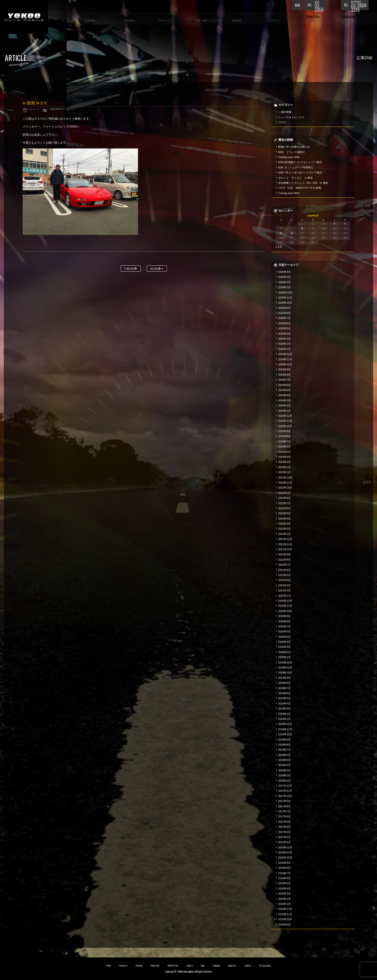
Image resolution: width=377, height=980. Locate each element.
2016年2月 (284, 899)
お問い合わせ (298, 6)
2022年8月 (284, 498)
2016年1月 (284, 904)
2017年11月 (285, 791)
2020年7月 (284, 626)
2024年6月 (284, 385)
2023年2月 (284, 467)
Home (108, 966)
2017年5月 (284, 822)
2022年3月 (284, 524)
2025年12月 (285, 293)
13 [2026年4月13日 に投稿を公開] (281, 233)
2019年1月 (284, 719)
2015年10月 (285, 919)
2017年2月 (284, 837)
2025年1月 (284, 349)
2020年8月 (284, 621)
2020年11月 (285, 606)
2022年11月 (285, 483)
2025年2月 (284, 344)
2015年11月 (285, 914)
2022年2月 (284, 529)
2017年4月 (284, 827)
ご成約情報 (54, 109)
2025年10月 (285, 303)
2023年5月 (284, 452)
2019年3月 (284, 709)
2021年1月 (284, 596)
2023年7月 (284, 441)
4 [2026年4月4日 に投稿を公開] (334, 224)
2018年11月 (285, 729)
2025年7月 (284, 318)
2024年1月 (284, 411)
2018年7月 (284, 750)
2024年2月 (284, 405)
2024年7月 (284, 380)
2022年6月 (284, 508)
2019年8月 (284, 683)
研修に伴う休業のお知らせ (294, 147)
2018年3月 (284, 770)
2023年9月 (284, 431)
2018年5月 (284, 760)
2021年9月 (284, 554)
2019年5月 (284, 698)
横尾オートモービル (24, 17)
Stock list (123, 966)
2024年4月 (284, 395)
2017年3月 (284, 832)
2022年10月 (285, 488)
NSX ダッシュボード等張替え (296, 167)
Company (216, 966)
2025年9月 (284, 308)
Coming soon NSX (289, 157)
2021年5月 (284, 575)
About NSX (155, 966)
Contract (139, 966)
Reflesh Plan (173, 966)
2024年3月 (284, 400)
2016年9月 (284, 863)
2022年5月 (284, 513)
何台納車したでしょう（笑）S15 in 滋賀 (303, 183)
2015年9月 (284, 925)
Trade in (190, 966)
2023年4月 (284, 457)
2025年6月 (284, 323)
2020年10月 (285, 611)
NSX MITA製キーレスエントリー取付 (300, 162)
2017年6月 (284, 816)
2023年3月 (284, 462)
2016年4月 (284, 888)
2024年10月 (285, 364)
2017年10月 (285, 796)
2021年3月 (284, 585)
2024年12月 (285, 354)
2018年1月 (284, 781)
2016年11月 (285, 852)
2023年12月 (285, 416)
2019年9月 (284, 678)
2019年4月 (284, 704)
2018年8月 (284, 745)
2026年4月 (284, 272)
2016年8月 (284, 868)
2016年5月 (284, 883)
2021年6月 (284, 570)
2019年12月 (285, 662)
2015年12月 (285, 909)
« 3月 (279, 247)
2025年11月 (285, 298)
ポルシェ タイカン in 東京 (295, 178)
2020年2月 (284, 652)
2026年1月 (284, 287)
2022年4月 (284, 519)
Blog (203, 966)
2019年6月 (284, 693)
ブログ (282, 122)
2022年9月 (284, 493)
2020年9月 (284, 616)
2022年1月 (284, 534)
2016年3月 (284, 894)
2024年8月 (284, 375)
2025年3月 (284, 339)
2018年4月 (284, 765)
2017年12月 (285, 786)
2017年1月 (284, 842)
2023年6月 (284, 447)
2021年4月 (284, 580)
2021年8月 (284, 560)
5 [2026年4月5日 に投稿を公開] (345, 224)
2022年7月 (284, 503)
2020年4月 (284, 642)
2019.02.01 (34, 109)
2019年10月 (285, 673)
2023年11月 (285, 421)
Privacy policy (265, 966)
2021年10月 (285, 549)
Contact (248, 966)
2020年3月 (284, 647)
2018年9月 (284, 740)
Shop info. (232, 966)
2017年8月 (284, 806)
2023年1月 (284, 472)
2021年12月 (285, 539)
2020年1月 (284, 657)
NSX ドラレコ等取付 (291, 152)
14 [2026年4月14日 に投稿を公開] (292, 233)
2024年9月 (284, 369)
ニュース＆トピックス (291, 117)
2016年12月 (285, 847)
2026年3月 (284, 277)
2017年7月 (284, 811)
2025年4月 (284, 334)
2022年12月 (285, 478)
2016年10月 (285, 857)
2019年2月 (284, 714)
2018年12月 (285, 724)
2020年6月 (284, 631)
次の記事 (157, 269)
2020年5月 (284, 637)
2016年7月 (284, 873)
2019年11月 (285, 668)
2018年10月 (285, 734)
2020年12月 (285, 601)
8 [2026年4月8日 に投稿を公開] (302, 228)
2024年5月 (284, 390)
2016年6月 (284, 878)
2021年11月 (285, 544)
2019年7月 (284, 688)
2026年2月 (284, 282)
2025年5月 (284, 328)
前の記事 (131, 269)
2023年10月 (285, 426)
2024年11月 (285, 359)
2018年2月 (284, 775)
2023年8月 (284, 436)
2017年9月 (284, 801)
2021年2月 (284, 590)
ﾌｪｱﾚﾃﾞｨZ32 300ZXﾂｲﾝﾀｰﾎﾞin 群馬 (300, 188)
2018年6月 (284, 755)
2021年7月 (284, 565)
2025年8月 (284, 313)
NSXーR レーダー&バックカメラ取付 (300, 172)
